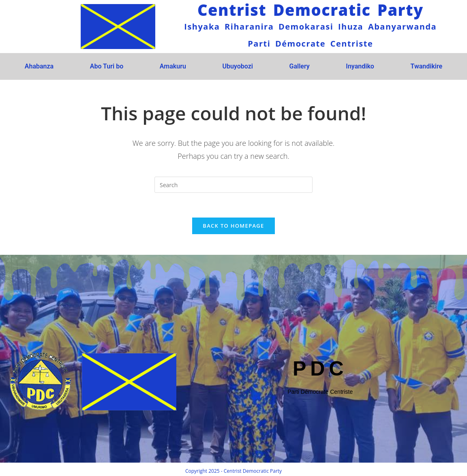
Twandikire (426, 66)
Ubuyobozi (238, 66)
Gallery (299, 66)
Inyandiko (360, 66)
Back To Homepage (233, 226)
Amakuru (173, 66)
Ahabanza (39, 66)
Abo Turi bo (107, 66)
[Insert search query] (233, 185)
